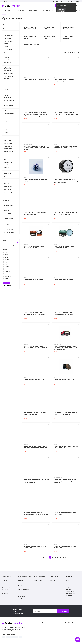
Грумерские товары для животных (8, 219)
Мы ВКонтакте (76, 1)
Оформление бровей (9, 156)
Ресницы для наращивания (7, 133)
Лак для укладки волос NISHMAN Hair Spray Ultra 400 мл (66, 447)
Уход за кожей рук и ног (9, 101)
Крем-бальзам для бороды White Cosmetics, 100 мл (35, 214)
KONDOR (6, 267)
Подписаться (63, 611)
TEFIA (6, 279)
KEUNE (6, 264)
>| (66, 557)
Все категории (6, 10)
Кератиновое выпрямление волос (9, 63)
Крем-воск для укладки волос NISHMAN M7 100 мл (34, 247)
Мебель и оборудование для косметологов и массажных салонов (9, 213)
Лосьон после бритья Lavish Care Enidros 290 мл (65, 547)
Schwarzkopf (7, 276)
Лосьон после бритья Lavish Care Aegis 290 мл (65, 514)
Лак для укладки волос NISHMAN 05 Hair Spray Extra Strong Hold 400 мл (36, 447)
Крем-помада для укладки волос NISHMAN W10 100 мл (65, 380)
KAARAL (6, 260)
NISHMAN (7, 271)
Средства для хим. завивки (9, 42)
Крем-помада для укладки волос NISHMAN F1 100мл (35, 380)
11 (58, 557)
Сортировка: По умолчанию (66, 52)
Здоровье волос (8, 53)
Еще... (77, 10)
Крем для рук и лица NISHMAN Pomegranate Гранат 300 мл (64, 80)
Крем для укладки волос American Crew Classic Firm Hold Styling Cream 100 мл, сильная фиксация (36, 114)
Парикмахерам (33, 10)
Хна (5, 159)
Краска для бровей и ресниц (9, 152)
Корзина (77, 6)
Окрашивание (7, 38)
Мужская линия (8, 50)
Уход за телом (7, 180)
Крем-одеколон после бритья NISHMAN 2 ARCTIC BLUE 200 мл (64, 280)
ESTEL (6, 257)
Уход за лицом (7, 196)
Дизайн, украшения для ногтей (9, 106)
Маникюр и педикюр (48, 10)
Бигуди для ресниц (9, 177)
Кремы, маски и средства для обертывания (8, 188)
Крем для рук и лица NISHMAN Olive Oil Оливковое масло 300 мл (36, 80)
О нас (67, 581)
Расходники (21, 10)
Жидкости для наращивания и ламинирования (8, 142)
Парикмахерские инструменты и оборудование (8, 69)
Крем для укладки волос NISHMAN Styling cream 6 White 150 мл (35, 180)
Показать (7, 283)
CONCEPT (6, 255)
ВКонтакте (45, 625)
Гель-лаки (7, 83)
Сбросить (8, 285)
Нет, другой (61, 9)
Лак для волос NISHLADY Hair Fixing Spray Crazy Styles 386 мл (65, 414)
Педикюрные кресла (9, 126)
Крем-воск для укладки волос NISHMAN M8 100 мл (64, 247)
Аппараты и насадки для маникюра (9, 114)
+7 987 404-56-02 (68, 1)
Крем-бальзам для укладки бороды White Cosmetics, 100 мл (66, 214)
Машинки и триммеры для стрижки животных (9, 225)
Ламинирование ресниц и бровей (8, 147)
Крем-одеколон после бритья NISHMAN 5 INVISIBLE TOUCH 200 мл (36, 347)
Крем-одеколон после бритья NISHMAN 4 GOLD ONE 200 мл (64, 314)
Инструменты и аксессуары (8, 122)
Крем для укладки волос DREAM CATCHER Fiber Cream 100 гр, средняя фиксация (36, 148)
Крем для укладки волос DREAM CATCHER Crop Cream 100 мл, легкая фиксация (66, 114)
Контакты (68, 587)
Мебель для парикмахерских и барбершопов (8, 205)
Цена (5, 241)
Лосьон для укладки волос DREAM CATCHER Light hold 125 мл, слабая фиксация (65, 481)
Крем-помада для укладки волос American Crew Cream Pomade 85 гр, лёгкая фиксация (65, 348)
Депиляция (7, 183)
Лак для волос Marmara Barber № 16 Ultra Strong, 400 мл (36, 414)
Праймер (6, 89)
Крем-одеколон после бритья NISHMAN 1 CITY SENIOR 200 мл (34, 280)
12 (61, 557)
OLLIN (6, 274)
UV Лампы (7, 118)
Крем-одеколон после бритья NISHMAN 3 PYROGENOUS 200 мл (34, 314)
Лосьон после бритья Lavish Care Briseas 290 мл (35, 547)
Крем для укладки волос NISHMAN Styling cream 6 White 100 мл (65, 147)
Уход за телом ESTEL (9, 193)
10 (55, 557)
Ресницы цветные (8, 137)
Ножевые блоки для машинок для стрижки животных (9, 231)
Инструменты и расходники (8, 163)
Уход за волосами (9, 35)
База (5, 86)
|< (37, 557)
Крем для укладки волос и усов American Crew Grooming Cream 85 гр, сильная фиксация (66, 181)
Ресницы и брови (7, 129)
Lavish (6, 269)
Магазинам (69, 585)
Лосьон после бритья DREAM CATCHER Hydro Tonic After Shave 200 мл (36, 514)
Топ (5, 92)
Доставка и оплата (58, 1)
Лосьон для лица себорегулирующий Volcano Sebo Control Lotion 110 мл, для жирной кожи (36, 481)
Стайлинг (6, 46)
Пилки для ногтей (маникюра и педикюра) (8, 78)
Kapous (6, 262)
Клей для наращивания (7, 173)
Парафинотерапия (9, 110)
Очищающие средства (7, 168)
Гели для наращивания (7, 96)
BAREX (6, 252)
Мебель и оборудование (7, 200)
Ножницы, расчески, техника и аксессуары (9, 57)
